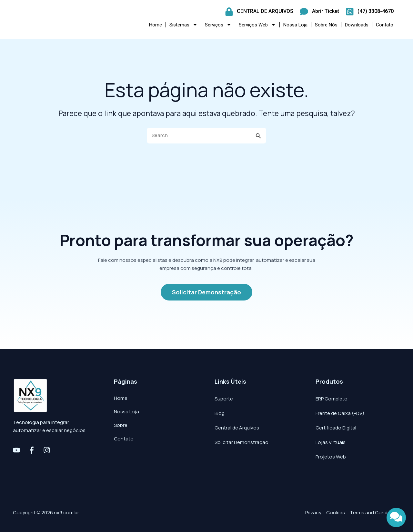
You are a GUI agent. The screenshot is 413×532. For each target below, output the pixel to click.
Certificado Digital (336, 428)
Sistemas (183, 25)
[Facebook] (32, 450)
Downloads (357, 25)
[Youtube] (16, 450)
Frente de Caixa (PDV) (340, 413)
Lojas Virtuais (331, 442)
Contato (385, 25)
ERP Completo (332, 399)
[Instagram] (47, 450)
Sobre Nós (326, 25)
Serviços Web (257, 25)
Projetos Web (331, 457)
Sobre (121, 425)
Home (156, 25)
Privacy (313, 512)
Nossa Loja (295, 25)
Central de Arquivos (237, 428)
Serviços (218, 25)
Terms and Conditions (375, 512)
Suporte (224, 399)
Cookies (336, 512)
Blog (220, 413)
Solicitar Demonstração (242, 442)
